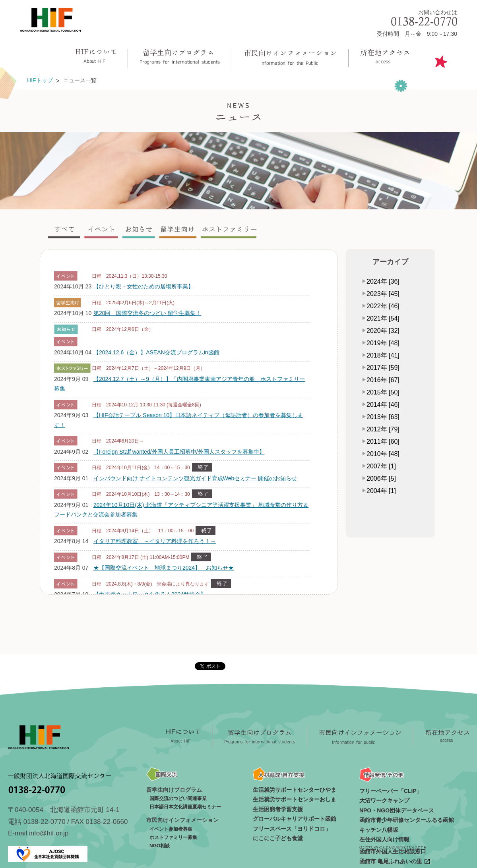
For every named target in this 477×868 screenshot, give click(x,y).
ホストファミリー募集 (173, 837)
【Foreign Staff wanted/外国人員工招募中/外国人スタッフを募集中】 (179, 452)
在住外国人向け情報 (384, 839)
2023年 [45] (383, 294)
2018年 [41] (383, 355)
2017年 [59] (383, 368)
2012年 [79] (383, 429)
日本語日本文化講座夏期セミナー (185, 807)
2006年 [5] (381, 478)
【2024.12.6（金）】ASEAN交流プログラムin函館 (156, 352)
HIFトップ (40, 80)
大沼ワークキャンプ (384, 800)
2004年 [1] (381, 491)
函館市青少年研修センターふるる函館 (407, 820)
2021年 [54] (383, 318)
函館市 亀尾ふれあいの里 (395, 861)
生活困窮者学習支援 (278, 809)
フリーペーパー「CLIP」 (391, 791)
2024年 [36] (383, 281)
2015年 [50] (383, 392)
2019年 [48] (383, 343)
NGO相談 (160, 846)
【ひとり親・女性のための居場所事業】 (143, 286)
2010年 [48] (383, 454)
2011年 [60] (383, 442)
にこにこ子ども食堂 (278, 838)
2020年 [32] (383, 331)
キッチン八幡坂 (379, 830)
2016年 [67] (383, 380)
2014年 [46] (383, 405)
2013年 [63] (383, 417)
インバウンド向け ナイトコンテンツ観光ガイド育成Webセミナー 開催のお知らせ (195, 478)
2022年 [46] (383, 306)
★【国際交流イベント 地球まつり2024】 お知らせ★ (164, 568)
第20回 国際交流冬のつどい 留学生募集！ (147, 313)
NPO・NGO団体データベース (397, 810)
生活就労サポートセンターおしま (295, 799)
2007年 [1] (381, 466)
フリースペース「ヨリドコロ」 (292, 829)
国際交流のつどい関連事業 (178, 798)
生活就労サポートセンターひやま (295, 790)
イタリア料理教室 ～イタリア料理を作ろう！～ (155, 541)
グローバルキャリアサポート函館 (295, 819)
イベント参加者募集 (171, 829)
